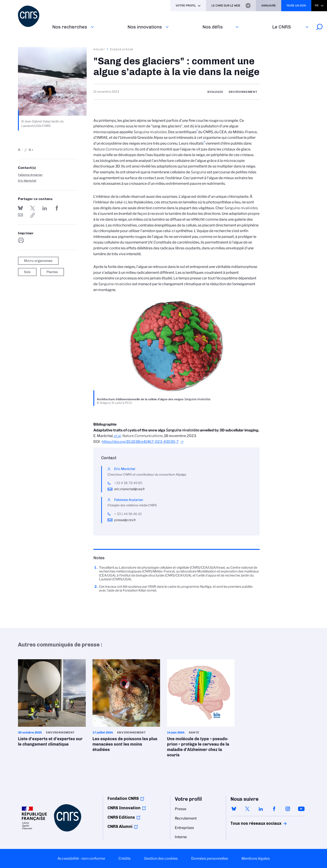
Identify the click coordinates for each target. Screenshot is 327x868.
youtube (301, 809)
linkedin (261, 809)
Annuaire (269, 5)
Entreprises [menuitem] (184, 828)
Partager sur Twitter (33, 208)
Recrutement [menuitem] (186, 818)
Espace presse (122, 49)
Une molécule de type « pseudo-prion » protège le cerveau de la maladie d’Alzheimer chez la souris (201, 710)
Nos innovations (145, 27)
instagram (288, 809)
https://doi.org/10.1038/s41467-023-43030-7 (140, 442)
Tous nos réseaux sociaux (248, 823)
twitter (247, 809)
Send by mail (20, 215)
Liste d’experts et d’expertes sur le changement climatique (52, 704)
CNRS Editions (121, 817)
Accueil (99, 49)
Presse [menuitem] (181, 809)
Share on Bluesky (20, 208)
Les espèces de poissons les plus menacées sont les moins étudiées (126, 707)
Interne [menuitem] (181, 837)
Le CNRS (282, 27)
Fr (317, 5)
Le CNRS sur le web (226, 5)
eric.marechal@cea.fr (129, 489)
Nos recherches (70, 27)
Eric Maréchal (27, 181)
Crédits (125, 858)
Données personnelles (210, 858)
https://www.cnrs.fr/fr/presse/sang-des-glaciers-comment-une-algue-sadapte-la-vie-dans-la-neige (33, 215)
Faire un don (296, 5)
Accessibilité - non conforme (81, 858)
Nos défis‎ (213, 27)
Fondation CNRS (123, 798)
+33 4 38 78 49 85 (128, 483)
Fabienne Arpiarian (30, 175)
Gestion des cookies (161, 858)
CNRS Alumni (120, 827)
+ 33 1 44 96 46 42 (128, 514)
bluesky (234, 809)
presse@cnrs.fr (125, 520)
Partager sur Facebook (57, 208)
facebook (274, 809)
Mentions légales (256, 858)
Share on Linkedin (45, 208)
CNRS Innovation (124, 808)
